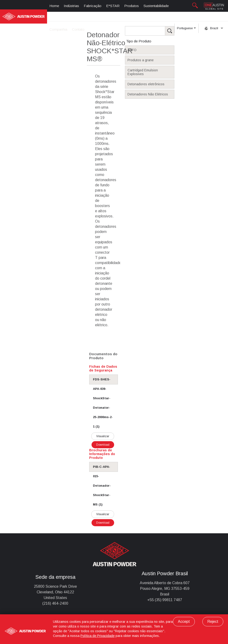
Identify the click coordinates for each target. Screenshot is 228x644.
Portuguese (186, 30)
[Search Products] (157, 31)
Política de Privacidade (98, 636)
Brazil (214, 28)
